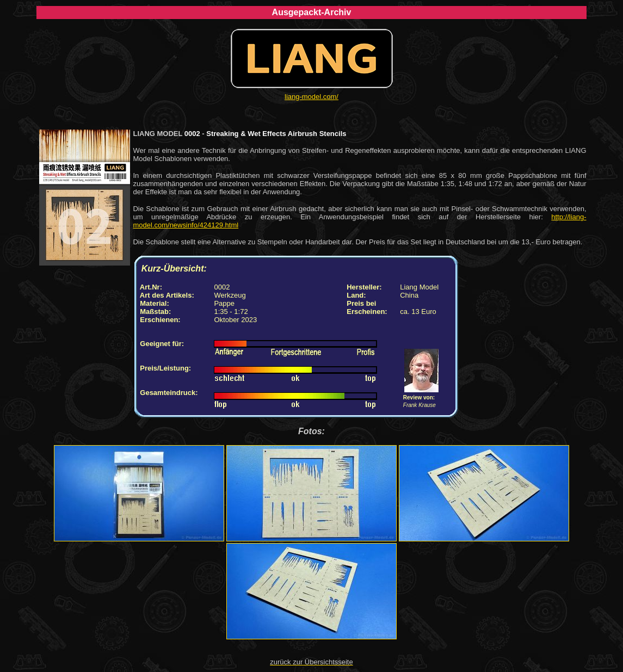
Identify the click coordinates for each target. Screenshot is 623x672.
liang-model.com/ (311, 97)
